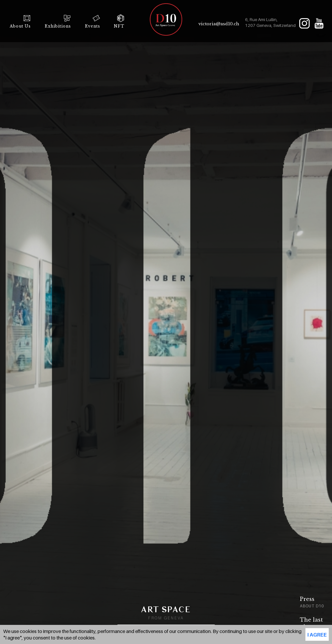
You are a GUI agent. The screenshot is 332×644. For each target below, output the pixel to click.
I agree (317, 635)
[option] (289, 603)
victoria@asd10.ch (219, 24)
